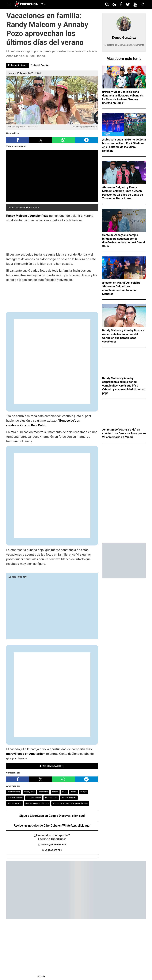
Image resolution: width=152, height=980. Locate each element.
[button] (18, 140)
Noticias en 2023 (14, 803)
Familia (55, 792)
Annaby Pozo (39, 216)
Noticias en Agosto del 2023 (37, 803)
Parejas (83, 792)
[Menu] (9, 4)
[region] (52, 237)
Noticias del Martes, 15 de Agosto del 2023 (70, 803)
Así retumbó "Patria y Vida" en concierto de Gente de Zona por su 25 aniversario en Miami (124, 433)
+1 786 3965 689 (53, 850)
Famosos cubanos (15, 798)
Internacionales (51, 798)
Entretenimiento (18, 65)
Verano (73, 792)
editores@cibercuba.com (53, 845)
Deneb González (42, 65)
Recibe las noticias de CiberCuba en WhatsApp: (52, 826)
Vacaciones (43, 792)
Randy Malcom (17, 216)
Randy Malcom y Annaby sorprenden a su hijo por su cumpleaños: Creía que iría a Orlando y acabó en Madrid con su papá (124, 386)
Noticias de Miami (69, 798)
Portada (41, 976)
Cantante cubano (34, 798)
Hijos (64, 792)
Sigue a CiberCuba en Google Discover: (52, 816)
